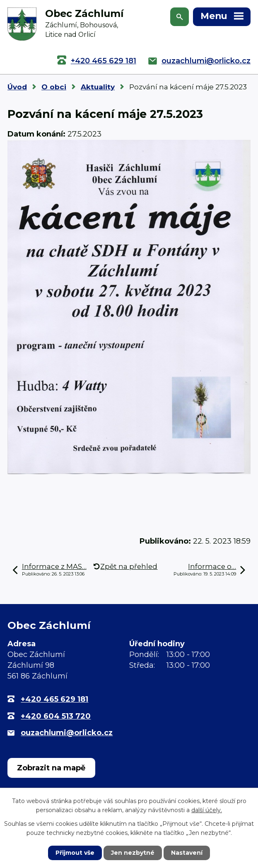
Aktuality (98, 87)
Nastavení (187, 853)
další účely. (207, 810)
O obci (54, 87)
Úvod (17, 87)
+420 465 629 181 (104, 61)
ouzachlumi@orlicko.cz (206, 61)
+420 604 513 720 (56, 716)
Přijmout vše (75, 853)
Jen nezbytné (133, 853)
